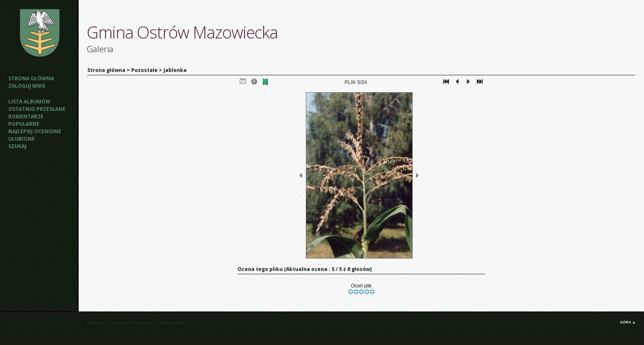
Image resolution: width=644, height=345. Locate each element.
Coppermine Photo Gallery (130, 323)
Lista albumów (29, 102)
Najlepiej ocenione (35, 131)
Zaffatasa (164, 323)
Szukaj (17, 146)
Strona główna (31, 78)
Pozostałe (144, 70)
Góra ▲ (628, 322)
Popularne (24, 124)
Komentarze (26, 116)
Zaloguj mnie (27, 86)
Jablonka (175, 70)
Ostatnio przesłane (37, 109)
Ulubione (22, 139)
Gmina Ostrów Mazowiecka (182, 32)
